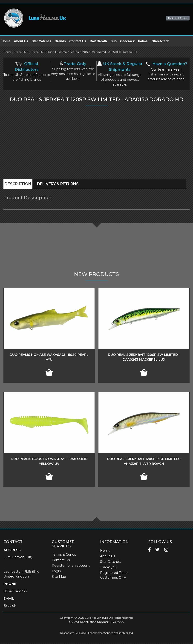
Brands (62, 41)
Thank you (108, 568)
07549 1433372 (15, 592)
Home (8, 41)
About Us (23, 41)
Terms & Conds (64, 555)
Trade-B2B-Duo (42, 52)
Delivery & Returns (58, 184)
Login (56, 572)
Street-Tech (162, 41)
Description (18, 184)
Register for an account (71, 566)
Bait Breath (100, 41)
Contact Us (80, 41)
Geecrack (129, 41)
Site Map (59, 577)
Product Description (27, 198)
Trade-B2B (21, 52)
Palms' (145, 41)
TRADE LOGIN (178, 18)
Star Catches (43, 41)
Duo (116, 41)
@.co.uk (10, 606)
